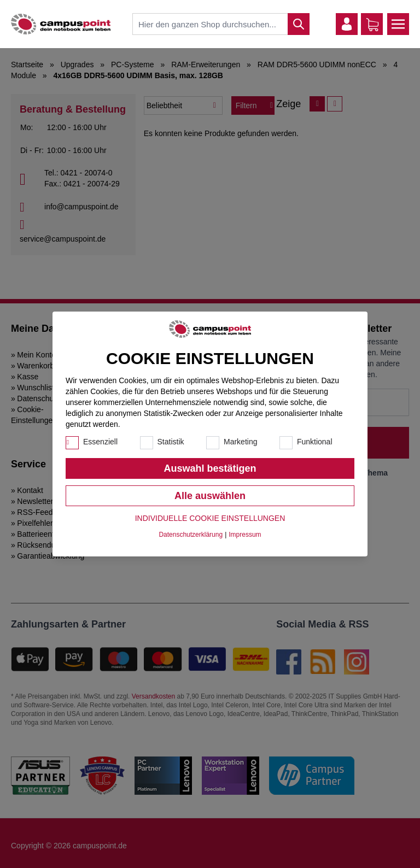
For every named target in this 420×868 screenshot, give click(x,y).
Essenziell (100, 442)
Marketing (240, 442)
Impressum (245, 535)
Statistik (171, 442)
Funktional (315, 442)
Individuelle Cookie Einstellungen (210, 518)
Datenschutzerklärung (191, 535)
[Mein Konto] (347, 24)
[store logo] (61, 24)
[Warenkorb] (372, 25)
